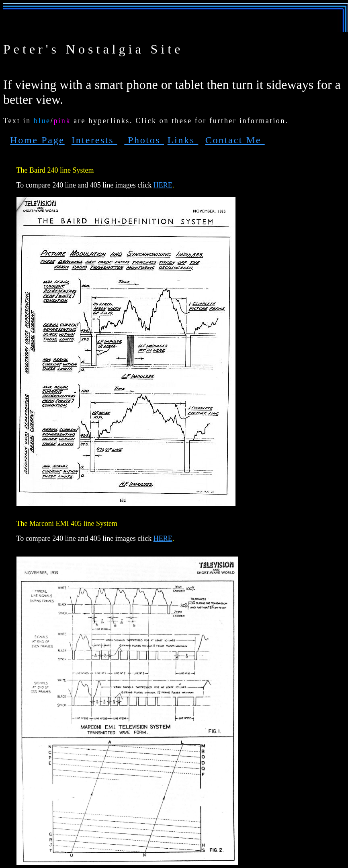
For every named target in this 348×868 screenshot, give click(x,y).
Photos (144, 140)
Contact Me (235, 140)
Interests (94, 140)
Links (183, 140)
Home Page (37, 140)
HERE (163, 185)
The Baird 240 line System (55, 170)
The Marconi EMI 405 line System (67, 524)
